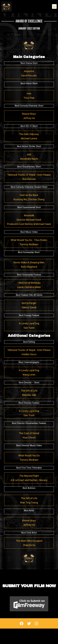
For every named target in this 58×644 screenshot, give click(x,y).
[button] (54, 6)
